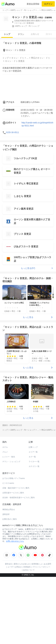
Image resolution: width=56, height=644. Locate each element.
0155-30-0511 (12, 166)
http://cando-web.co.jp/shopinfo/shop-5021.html (37, 158)
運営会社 (9, 631)
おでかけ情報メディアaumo (14, 546)
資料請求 (6, 581)
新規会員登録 (33, 4)
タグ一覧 (32, 524)
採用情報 (35, 631)
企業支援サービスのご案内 (13, 560)
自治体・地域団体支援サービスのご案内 (19, 565)
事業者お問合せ (9, 577)
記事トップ (33, 514)
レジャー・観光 (9, 524)
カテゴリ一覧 (34, 534)
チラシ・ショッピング (11, 529)
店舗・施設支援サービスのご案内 (16, 555)
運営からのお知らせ (22, 631)
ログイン (48, 4)
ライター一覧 (34, 529)
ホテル (5, 514)
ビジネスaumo (8, 550)
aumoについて (29, 637)
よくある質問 (46, 631)
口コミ (49, 34)
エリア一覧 (33, 519)
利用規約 (27, 634)
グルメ (5, 519)
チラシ (21, 34)
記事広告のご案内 (10, 586)
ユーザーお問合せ (15, 634)
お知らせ (35, 34)
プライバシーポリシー (41, 634)
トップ (7, 34)
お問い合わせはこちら (15, 608)
